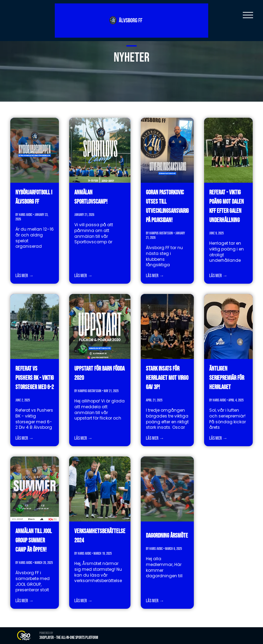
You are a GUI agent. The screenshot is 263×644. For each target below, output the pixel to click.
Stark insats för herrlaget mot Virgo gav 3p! (167, 378)
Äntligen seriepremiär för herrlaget (227, 378)
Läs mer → (24, 276)
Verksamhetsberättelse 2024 (100, 536)
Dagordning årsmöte (167, 536)
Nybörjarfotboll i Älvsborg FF (34, 197)
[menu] (248, 15)
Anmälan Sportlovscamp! (91, 197)
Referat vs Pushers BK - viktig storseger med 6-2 (35, 378)
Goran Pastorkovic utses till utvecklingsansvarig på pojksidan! (167, 206)
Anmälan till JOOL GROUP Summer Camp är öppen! (34, 540)
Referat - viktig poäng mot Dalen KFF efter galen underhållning (227, 206)
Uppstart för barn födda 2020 (99, 373)
